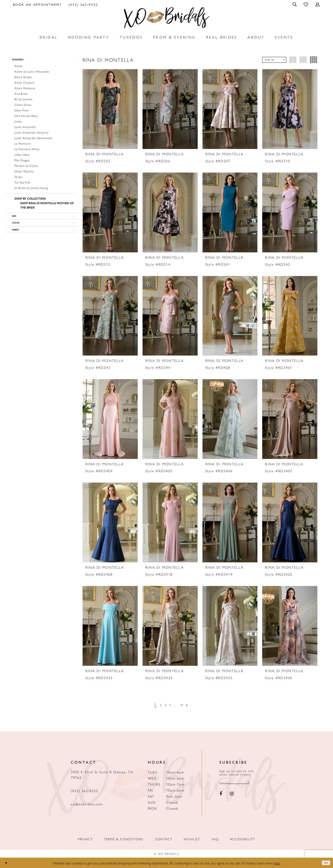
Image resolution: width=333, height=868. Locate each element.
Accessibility (242, 839)
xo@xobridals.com (87, 804)
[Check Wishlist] (306, 4)
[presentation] (110, 109)
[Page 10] (185, 704)
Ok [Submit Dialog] (325, 863)
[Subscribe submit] (260, 783)
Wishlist (192, 839)
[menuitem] (37, 4)
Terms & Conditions (124, 839)
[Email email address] (240, 783)
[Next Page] (192, 704)
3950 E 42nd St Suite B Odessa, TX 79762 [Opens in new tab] (102, 775)
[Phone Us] (83, 4)
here (277, 863)
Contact (164, 839)
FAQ (215, 839)
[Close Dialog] (7, 863)
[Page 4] (170, 704)
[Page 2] (157, 704)
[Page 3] (164, 704)
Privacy (85, 839)
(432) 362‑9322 (85, 791)
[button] (295, 4)
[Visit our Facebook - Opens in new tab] (221, 795)
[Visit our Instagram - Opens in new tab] (232, 795)
